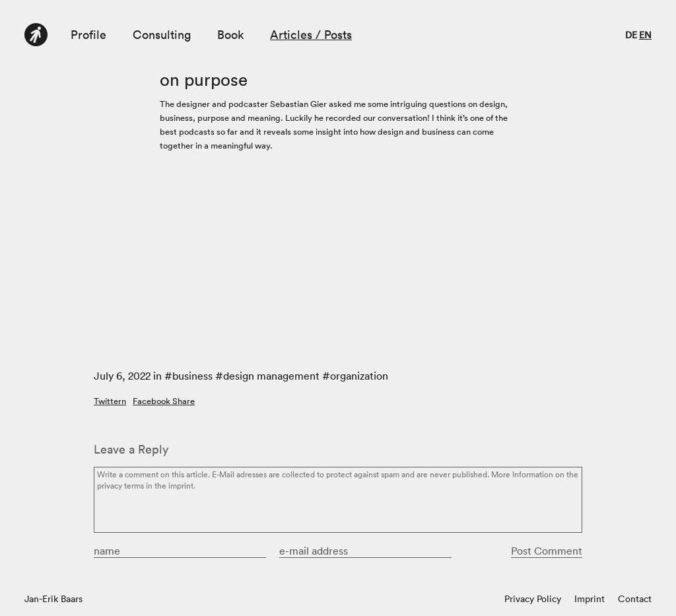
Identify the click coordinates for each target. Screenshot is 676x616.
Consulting (162, 35)
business (192, 376)
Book (230, 35)
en (645, 35)
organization (359, 376)
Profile (88, 35)
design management (271, 376)
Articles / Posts (311, 35)
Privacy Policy (533, 599)
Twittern (110, 401)
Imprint (590, 599)
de (631, 35)
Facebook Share (164, 401)
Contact (635, 599)
